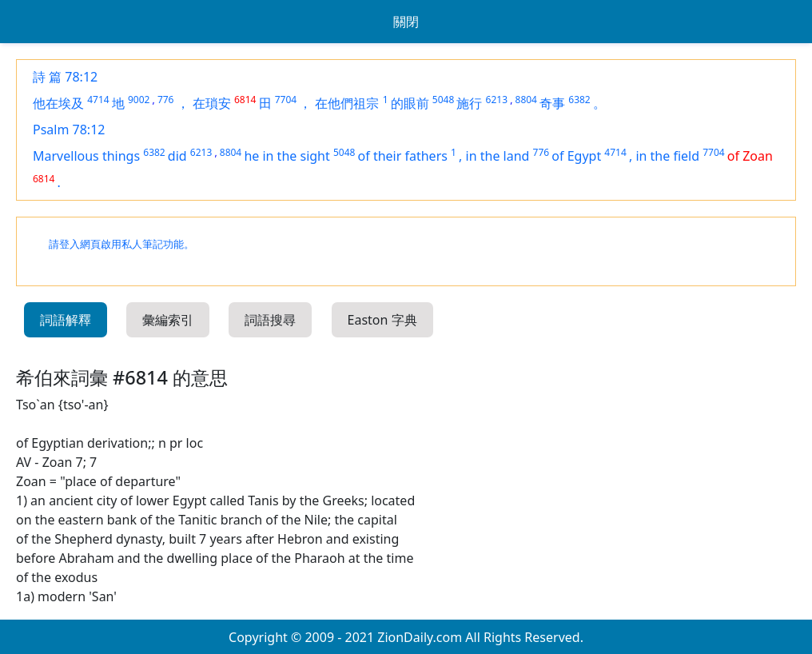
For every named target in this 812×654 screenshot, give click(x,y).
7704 (286, 100)
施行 (469, 103)
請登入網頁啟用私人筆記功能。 (121, 244)
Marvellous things (86, 156)
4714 (98, 100)
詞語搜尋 (270, 320)
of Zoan (750, 156)
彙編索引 (168, 320)
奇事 (552, 103)
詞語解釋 (66, 320)
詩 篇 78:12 (65, 77)
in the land (498, 156)
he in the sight (287, 156)
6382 (579, 100)
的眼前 (410, 103)
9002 (139, 100)
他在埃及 (58, 103)
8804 (526, 100)
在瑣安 (212, 103)
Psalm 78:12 (69, 130)
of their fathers (403, 156)
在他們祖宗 (347, 103)
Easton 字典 (382, 320)
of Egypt (576, 156)
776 (166, 100)
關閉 (406, 22)
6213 (497, 100)
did (177, 156)
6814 (245, 100)
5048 (443, 100)
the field (675, 156)
